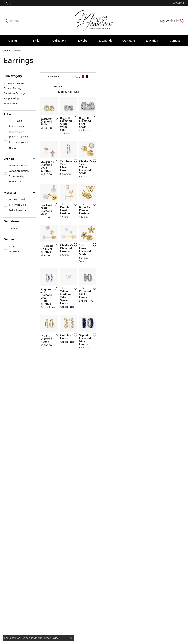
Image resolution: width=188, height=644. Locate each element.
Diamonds (106, 40)
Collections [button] (59, 40)
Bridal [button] (37, 40)
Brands (9, 159)
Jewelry (7, 51)
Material (10, 193)
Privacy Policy (50, 638)
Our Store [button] (129, 40)
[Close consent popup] (71, 638)
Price (7, 114)
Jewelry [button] (83, 40)
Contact (175, 40)
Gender (9, 239)
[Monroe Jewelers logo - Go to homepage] (94, 21)
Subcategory (13, 76)
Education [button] (152, 40)
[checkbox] (13, 121)
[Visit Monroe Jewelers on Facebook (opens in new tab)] (12, 3)
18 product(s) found (112, 92)
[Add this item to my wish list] (84, 147)
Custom (13, 40)
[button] (178, 3)
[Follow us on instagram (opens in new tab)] (6, 3)
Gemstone (11, 221)
